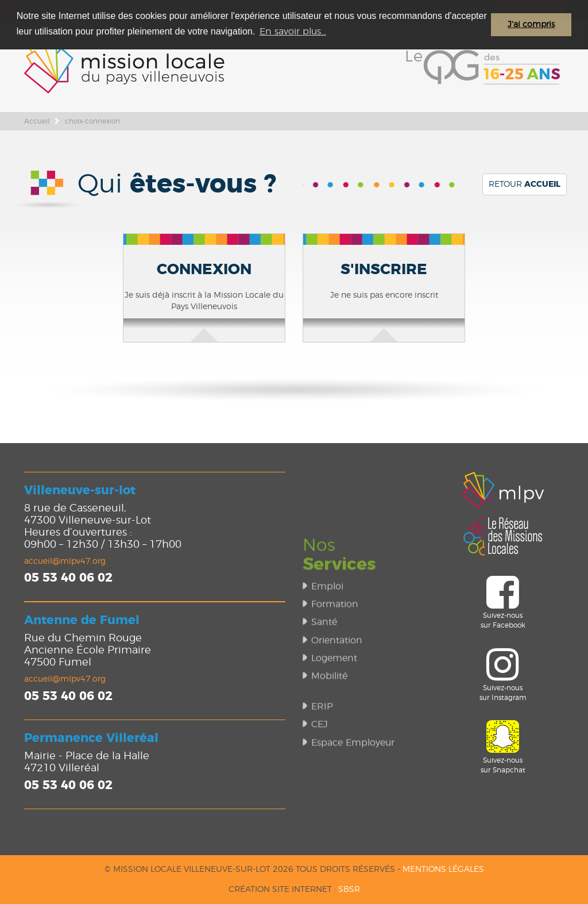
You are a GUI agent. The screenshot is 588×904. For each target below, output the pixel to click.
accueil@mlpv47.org (65, 561)
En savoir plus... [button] (293, 32)
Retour (525, 184)
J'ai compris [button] (531, 24)
